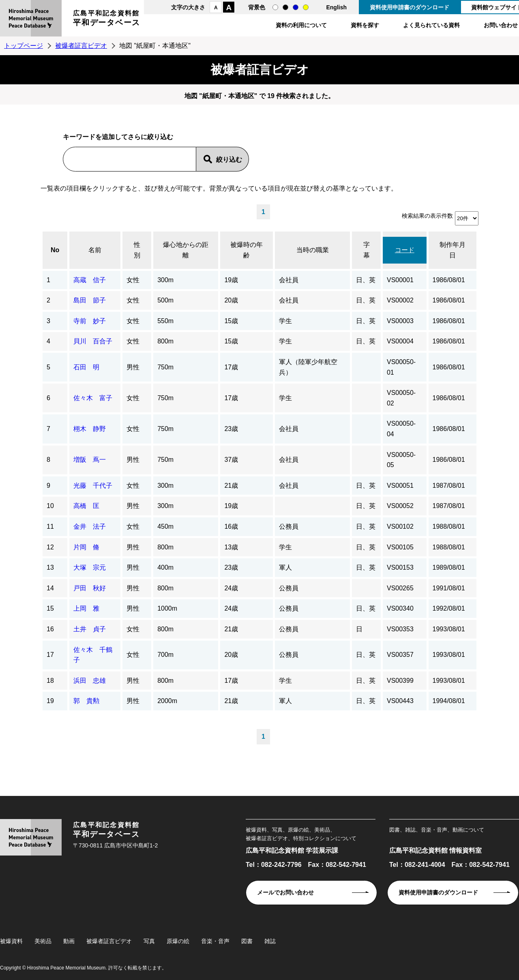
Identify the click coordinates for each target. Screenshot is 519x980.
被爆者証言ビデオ (81, 46)
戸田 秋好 (90, 588)
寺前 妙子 (90, 321)
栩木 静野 (90, 429)
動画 (69, 941)
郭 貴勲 (86, 701)
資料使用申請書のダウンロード (410, 7)
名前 (95, 250)
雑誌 (270, 941)
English (336, 7)
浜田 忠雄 (90, 681)
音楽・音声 (215, 941)
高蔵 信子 (90, 280)
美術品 (43, 941)
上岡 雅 (86, 608)
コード (405, 250)
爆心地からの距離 (186, 250)
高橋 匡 (86, 506)
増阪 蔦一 (90, 460)
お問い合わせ (501, 25)
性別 (137, 250)
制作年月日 (453, 250)
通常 (275, 7)
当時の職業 (313, 250)
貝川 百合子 (93, 341)
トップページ (24, 46)
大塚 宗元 (90, 567)
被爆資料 (11, 941)
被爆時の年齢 (247, 250)
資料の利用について (301, 25)
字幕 (367, 250)
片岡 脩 (86, 547)
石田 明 (86, 367)
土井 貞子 (90, 629)
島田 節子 (90, 300)
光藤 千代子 (93, 486)
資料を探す (365, 25)
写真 (149, 941)
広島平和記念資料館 (107, 19)
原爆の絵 (178, 941)
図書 (247, 941)
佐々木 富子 (93, 398)
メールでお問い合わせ (285, 892)
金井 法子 (90, 526)
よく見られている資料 (431, 25)
